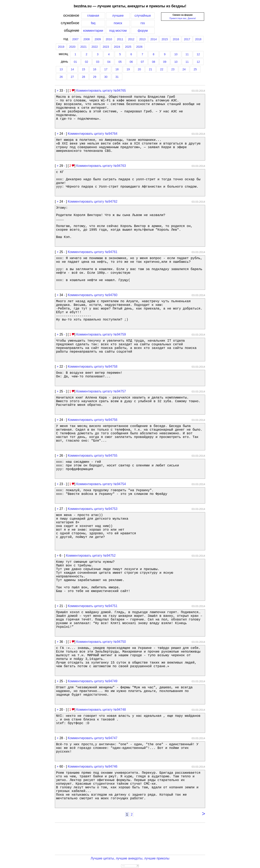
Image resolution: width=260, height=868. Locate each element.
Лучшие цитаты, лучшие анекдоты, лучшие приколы (130, 858)
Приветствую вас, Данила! (183, 18)
